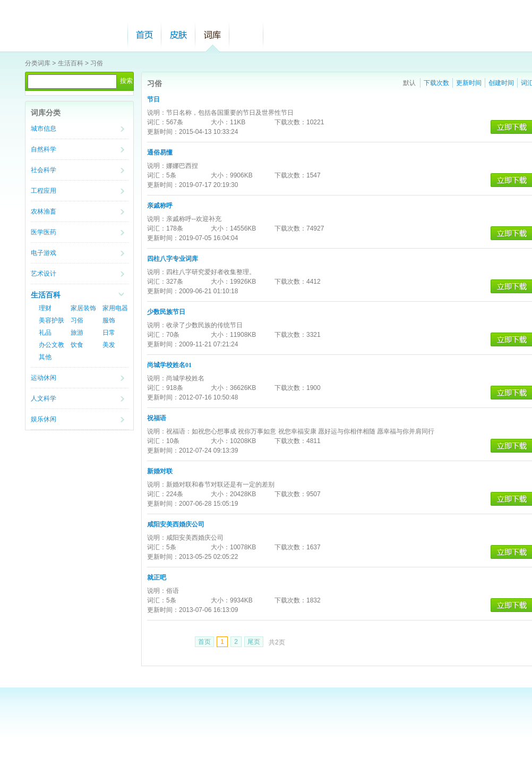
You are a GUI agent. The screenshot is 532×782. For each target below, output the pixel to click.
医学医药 (44, 232)
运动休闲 (44, 378)
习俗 (97, 63)
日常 (109, 333)
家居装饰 (83, 308)
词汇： (157, 122)
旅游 (77, 333)
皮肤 (178, 35)
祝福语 (157, 418)
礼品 (45, 333)
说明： (157, 113)
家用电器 (115, 308)
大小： (220, 122)
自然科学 (44, 149)
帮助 (246, 35)
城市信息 (44, 129)
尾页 (254, 642)
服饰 (109, 320)
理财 (45, 308)
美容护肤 (52, 320)
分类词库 (38, 63)
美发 (109, 345)
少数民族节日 (166, 312)
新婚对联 (160, 471)
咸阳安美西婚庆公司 (176, 524)
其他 (45, 357)
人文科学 (44, 398)
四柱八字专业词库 (173, 259)
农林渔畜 (44, 211)
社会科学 (44, 170)
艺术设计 (44, 274)
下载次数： (290, 122)
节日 (153, 99)
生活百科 (71, 63)
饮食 (77, 345)
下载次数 (436, 83)
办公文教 (52, 345)
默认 (409, 83)
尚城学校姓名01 (169, 365)
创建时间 (501, 83)
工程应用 (44, 191)
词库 (212, 35)
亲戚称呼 (160, 206)
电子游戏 (44, 253)
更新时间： (163, 132)
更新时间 (469, 83)
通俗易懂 (160, 152)
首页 (144, 35)
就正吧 (157, 577)
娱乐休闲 (44, 419)
